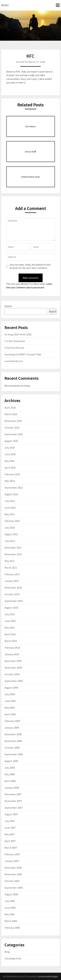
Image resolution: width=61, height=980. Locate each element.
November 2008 (13, 741)
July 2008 (10, 768)
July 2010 (10, 614)
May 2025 (10, 461)
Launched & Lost (14, 361)
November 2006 (13, 874)
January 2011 (12, 581)
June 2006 (10, 908)
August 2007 (11, 814)
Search (8, 306)
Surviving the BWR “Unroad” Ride (23, 354)
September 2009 (14, 681)
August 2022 (11, 494)
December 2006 (13, 868)
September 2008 (14, 754)
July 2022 (10, 501)
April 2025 (10, 468)
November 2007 (13, 801)
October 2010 (12, 594)
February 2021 (12, 521)
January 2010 (12, 654)
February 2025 (12, 474)
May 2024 (10, 481)
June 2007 (10, 828)
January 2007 (12, 861)
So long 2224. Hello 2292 (18, 334)
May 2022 (10, 514)
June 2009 (10, 701)
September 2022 (14, 488)
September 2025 (14, 434)
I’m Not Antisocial (15, 341)
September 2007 (14, 808)
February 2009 (12, 721)
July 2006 (10, 901)
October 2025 (12, 428)
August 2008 (11, 761)
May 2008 (10, 774)
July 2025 (10, 448)
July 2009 (10, 694)
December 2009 (13, 661)
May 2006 (10, 914)
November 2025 (13, 421)
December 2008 (13, 734)
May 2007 (10, 834)
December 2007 (13, 794)
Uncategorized (13, 958)
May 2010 (10, 628)
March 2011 (11, 568)
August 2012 (11, 534)
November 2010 (13, 588)
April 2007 (10, 841)
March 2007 (11, 848)
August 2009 (11, 688)
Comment (31, 229)
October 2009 (12, 674)
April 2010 (10, 634)
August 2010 (11, 608)
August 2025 (11, 441)
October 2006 (12, 881)
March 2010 (11, 641)
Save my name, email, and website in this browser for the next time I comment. (30, 266)
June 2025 (10, 454)
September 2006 (14, 888)
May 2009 (10, 708)
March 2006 (11, 921)
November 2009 (13, 668)
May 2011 (10, 561)
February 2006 (12, 928)
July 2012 (10, 541)
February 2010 (12, 648)
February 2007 (12, 854)
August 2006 (11, 894)
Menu (5, 5)
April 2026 (10, 408)
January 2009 (12, 728)
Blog (7, 952)
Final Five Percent (14, 348)
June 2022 (10, 508)
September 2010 (14, 601)
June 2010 (10, 621)
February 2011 (12, 574)
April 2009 (10, 714)
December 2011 (13, 548)
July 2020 (10, 528)
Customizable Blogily (48, 976)
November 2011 (13, 554)
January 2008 (12, 788)
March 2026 (11, 414)
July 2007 (10, 821)
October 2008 (12, 748)
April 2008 (10, 781)
